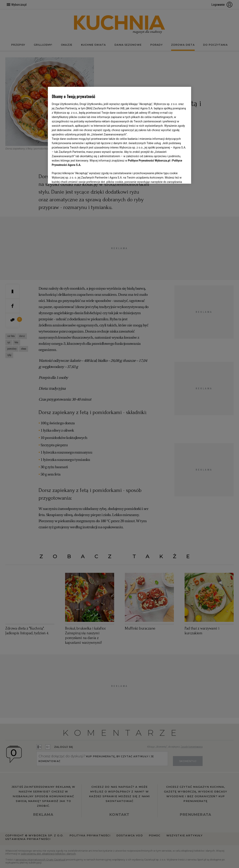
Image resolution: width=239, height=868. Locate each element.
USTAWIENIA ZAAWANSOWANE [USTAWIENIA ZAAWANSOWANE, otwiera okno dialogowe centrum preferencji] (78, 176)
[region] (120, 135)
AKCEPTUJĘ (174, 176)
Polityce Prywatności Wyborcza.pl (149, 110)
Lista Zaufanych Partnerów (143, 165)
